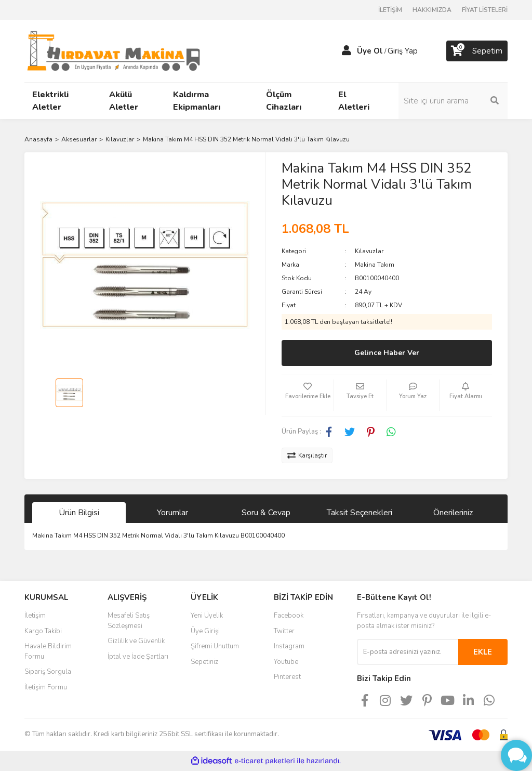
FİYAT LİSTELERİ (485, 10)
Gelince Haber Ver (387, 353)
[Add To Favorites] (308, 395)
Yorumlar (172, 513)
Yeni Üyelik (207, 616)
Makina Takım (375, 265)
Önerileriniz (453, 513)
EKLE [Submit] (483, 652)
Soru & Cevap (266, 513)
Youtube (286, 662)
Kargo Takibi (43, 631)
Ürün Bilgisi (79, 513)
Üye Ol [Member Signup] (370, 51)
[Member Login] (347, 51)
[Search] (453, 101)
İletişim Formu (46, 687)
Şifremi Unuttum (215, 646)
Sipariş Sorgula (48, 672)
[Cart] (477, 51)
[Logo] (114, 50)
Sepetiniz (204, 662)
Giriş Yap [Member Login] (403, 51)
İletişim (35, 616)
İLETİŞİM (390, 10)
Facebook (289, 616)
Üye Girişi (205, 631)
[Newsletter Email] (408, 652)
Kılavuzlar (369, 251)
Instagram (289, 646)
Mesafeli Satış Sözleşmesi (129, 621)
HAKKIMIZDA (432, 10)
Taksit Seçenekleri (360, 513)
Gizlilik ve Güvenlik (136, 641)
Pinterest (287, 677)
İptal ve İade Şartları (138, 657)
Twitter (284, 631)
